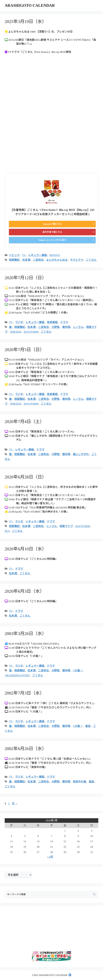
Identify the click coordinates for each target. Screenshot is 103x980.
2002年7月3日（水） (24, 693)
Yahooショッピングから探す (52, 240)
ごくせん (91, 260)
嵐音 (88, 726)
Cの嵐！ (78, 671)
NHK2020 (16, 332)
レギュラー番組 (37, 255)
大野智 (55, 327)
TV (24, 255)
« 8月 (50, 857)
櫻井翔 (66, 327)
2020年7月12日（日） (26, 278)
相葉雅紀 (14, 260)
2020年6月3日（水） (24, 591)
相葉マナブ (66, 526)
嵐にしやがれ (81, 454)
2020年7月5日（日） (24, 350)
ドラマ (64, 322)
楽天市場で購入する (52, 232)
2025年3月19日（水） (26, 21)
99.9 (7, 531)
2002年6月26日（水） (26, 749)
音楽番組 (52, 322)
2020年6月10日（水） (26, 549)
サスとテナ (77, 260)
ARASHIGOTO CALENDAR (30, 5)
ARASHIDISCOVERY (17, 675)
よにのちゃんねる (57, 260)
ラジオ (19, 322)
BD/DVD (55, 255)
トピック (14, 255)
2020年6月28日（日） (26, 477)
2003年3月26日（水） (26, 634)
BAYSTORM (31, 332)
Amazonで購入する (52, 224)
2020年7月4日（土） (24, 422)
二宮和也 (38, 260)
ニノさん (78, 327)
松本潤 (26, 260)
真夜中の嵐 (79, 782)
